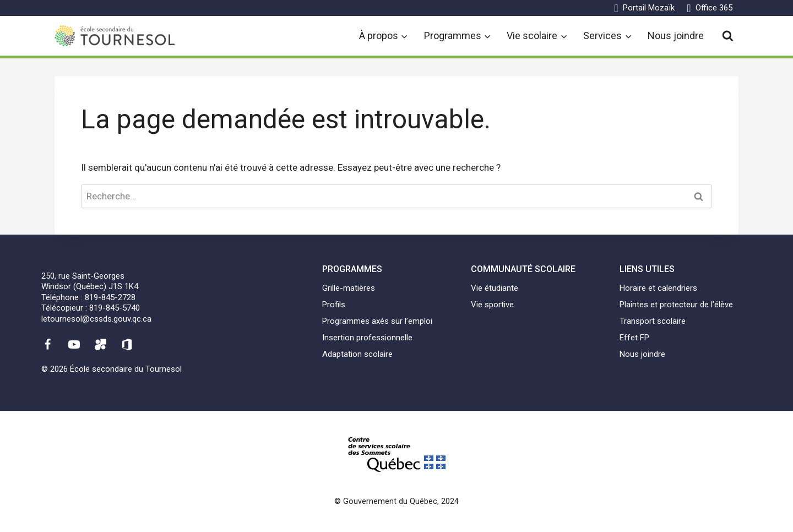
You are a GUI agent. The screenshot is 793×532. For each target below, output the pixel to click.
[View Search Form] (728, 36)
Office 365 (714, 8)
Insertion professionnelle (367, 338)
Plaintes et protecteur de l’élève (676, 305)
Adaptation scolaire (357, 354)
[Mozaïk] (101, 344)
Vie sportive (492, 305)
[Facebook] (47, 344)
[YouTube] (74, 344)
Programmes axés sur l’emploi (377, 321)
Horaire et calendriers (658, 288)
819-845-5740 (115, 308)
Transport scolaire (653, 321)
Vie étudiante (495, 288)
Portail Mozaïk (649, 8)
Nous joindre (676, 36)
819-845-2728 (110, 297)
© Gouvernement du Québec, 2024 (397, 501)
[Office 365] (127, 344)
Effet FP (634, 338)
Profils (334, 305)
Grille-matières (349, 288)
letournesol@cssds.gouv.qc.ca (96, 319)
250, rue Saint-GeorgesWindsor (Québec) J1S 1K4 (90, 281)
